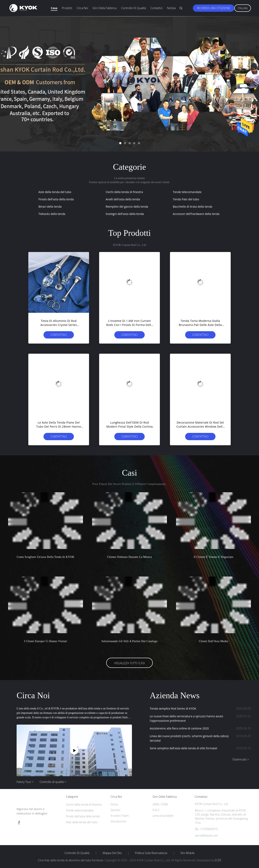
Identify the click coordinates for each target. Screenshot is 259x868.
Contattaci (59, 335)
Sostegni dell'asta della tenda (125, 214)
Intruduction (118, 821)
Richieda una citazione (213, 8)
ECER (218, 860)
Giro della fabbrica (105, 8)
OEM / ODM (160, 804)
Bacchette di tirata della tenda (193, 207)
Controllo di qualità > (53, 782)
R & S (156, 810)
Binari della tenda (50, 207)
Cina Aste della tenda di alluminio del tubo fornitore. (71, 860)
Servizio (115, 810)
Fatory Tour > (25, 782)
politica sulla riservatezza (151, 853)
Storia (114, 804)
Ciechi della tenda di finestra (124, 192)
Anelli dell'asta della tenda (123, 199)
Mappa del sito (112, 853)
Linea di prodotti (163, 816)
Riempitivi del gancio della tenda (127, 207)
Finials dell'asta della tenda (56, 199)
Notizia (171, 8)
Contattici (157, 8)
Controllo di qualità (134, 8)
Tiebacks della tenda (52, 214)
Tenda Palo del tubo (186, 199)
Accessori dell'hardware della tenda (196, 214)
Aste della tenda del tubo (55, 192)
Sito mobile (187, 853)
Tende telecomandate (187, 192)
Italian (243, 8)
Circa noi (82, 8)
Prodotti (67, 8)
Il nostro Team (120, 816)
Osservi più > (241, 759)
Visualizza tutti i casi (129, 663)
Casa (54, 8)
